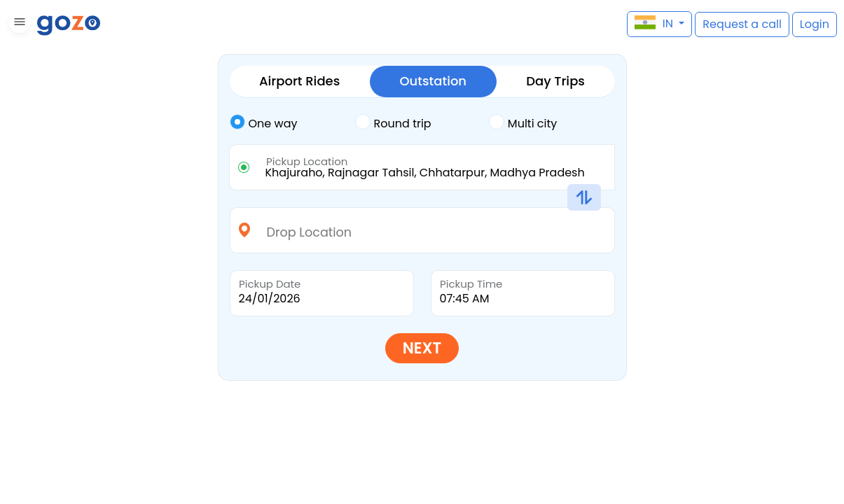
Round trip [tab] (393, 122)
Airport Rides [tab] (299, 81)
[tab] (292, 124)
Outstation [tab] (433, 81)
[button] (18, 24)
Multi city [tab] (523, 122)
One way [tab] (264, 122)
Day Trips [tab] (555, 81)
